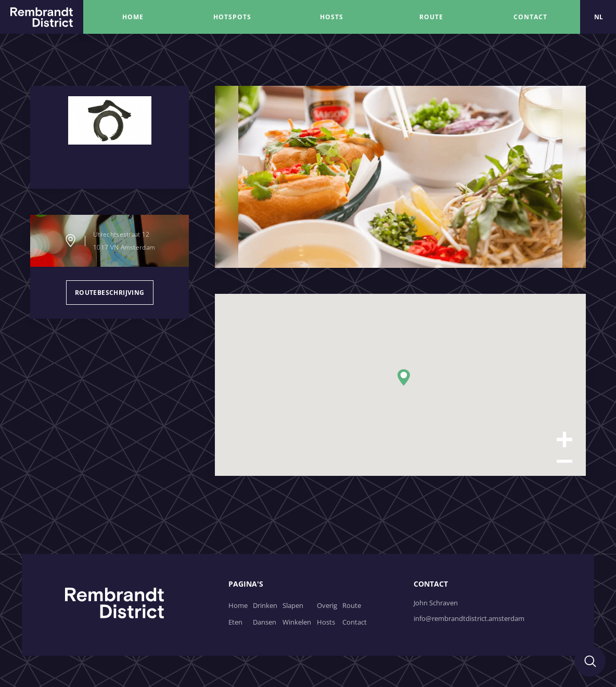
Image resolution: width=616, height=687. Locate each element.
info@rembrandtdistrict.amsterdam (469, 618)
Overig (327, 605)
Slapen (293, 605)
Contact (355, 622)
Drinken (265, 605)
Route (352, 605)
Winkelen (297, 622)
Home (238, 605)
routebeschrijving (110, 293)
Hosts (326, 622)
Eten (235, 622)
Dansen (265, 622)
